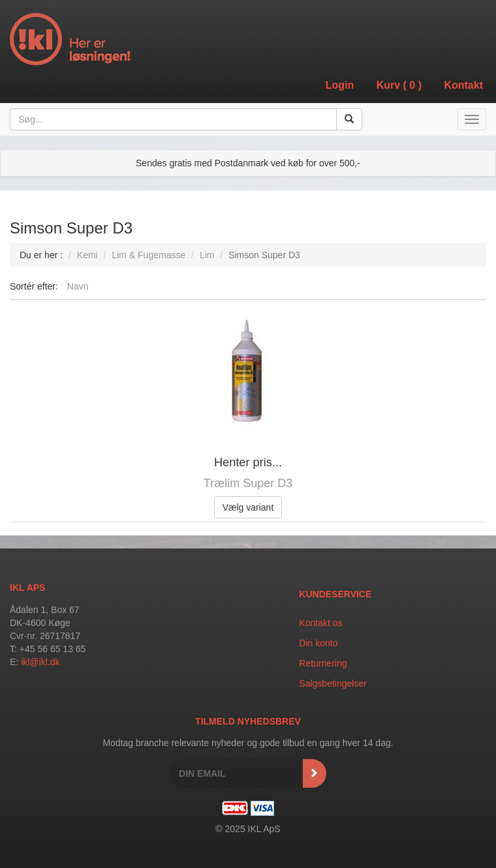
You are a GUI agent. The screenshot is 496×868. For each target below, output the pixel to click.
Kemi (87, 255)
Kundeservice (335, 594)
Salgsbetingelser (333, 683)
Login (340, 85)
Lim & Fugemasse (148, 255)
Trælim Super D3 (248, 483)
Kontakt (463, 85)
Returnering (323, 663)
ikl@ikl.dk (40, 662)
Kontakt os (320, 623)
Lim (207, 255)
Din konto (318, 643)
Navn (78, 286)
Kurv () (399, 85)
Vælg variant (248, 507)
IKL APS (27, 588)
